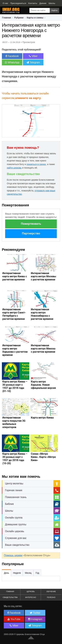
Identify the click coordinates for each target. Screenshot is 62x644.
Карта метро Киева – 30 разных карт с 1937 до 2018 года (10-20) (15, 459)
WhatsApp (12, 62)
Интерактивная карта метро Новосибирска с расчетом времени (42, 314)
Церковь (31, 591)
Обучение (51, 591)
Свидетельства (10, 597)
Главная (7, 18)
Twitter (35, 613)
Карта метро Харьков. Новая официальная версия (43, 385)
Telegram (33, 62)
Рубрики (19, 18)
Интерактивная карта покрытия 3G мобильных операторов (14, 422)
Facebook (12, 56)
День (6, 573)
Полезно (51, 597)
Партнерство (31, 233)
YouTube (14, 619)
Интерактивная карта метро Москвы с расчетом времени (43, 276)
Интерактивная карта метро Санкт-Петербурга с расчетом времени (14, 314)
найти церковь (14, 168)
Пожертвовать (31, 224)
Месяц (28, 573)
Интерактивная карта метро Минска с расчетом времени (43, 349)
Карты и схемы (35, 18)
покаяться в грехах (36, 164)
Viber (33, 56)
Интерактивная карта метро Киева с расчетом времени (15, 276)
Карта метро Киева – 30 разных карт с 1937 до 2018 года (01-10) (15, 386)
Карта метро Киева (42, 418)
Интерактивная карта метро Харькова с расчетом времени (15, 350)
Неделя (17, 573)
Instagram (35, 619)
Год (37, 573)
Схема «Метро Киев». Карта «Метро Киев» (43, 457)
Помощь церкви (13, 555)
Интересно (31, 597)
